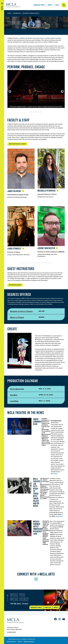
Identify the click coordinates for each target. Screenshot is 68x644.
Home (10, 13)
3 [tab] (36, 112)
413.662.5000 (11, 632)
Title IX (20, 641)
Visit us (48, 607)
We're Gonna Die (17, 389)
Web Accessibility (29, 641)
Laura (15, 248)
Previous (10, 91)
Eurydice (14, 395)
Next (62, 91)
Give (57, 5)
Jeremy (47, 248)
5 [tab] (41, 112)
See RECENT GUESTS (15, 285)
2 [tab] (34, 112)
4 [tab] (39, 112)
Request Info (39, 5)
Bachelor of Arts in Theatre (21, 311)
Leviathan (14, 401)
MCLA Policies (11, 641)
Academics (18, 13)
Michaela (47, 191)
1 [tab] (31, 112)
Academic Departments (31, 13)
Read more (54, 473)
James (14, 191)
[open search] (64, 5)
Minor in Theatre (17, 317)
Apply (50, 5)
